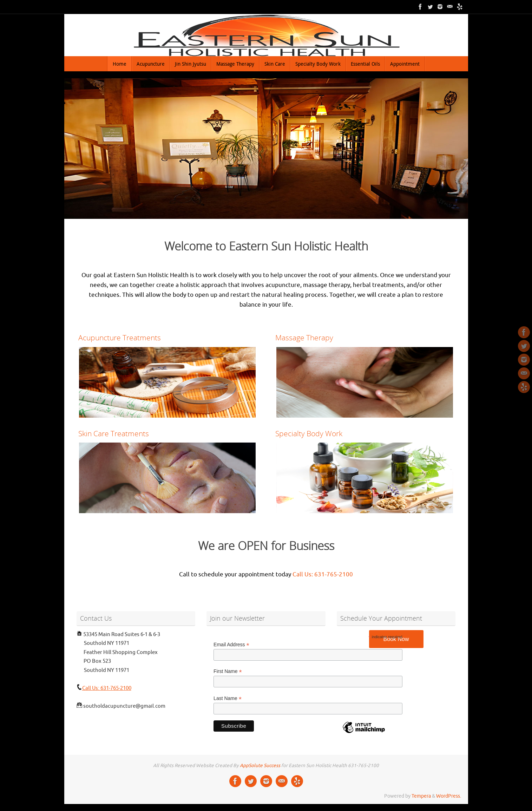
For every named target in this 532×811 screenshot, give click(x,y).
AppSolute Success (260, 766)
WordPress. (449, 796)
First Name (228, 671)
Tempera (421, 796)
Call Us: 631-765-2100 (323, 574)
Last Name (228, 698)
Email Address (231, 645)
